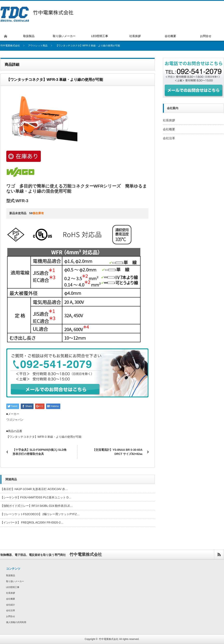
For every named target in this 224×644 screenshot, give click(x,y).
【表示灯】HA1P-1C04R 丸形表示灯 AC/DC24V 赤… (34, 489)
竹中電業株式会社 (109, 639)
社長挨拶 (169, 120)
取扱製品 (11, 575)
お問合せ (11, 616)
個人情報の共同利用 (16, 622)
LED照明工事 (13, 587)
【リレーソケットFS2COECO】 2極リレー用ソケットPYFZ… (40, 514)
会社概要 (169, 129)
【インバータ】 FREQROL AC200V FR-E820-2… (32, 522)
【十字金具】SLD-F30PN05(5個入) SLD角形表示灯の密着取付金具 (40, 452)
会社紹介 (11, 605)
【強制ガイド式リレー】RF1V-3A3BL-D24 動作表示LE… (37, 506)
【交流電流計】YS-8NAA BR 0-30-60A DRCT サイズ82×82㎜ (117, 452)
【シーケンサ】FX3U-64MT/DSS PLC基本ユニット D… (36, 497)
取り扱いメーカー (15, 581)
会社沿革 (169, 138)
